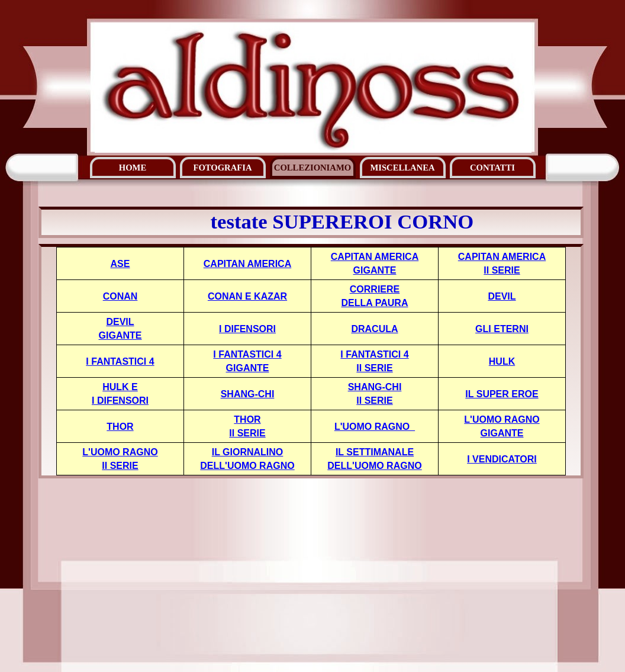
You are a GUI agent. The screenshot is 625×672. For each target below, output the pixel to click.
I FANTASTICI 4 (120, 361)
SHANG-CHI (248, 394)
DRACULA (374, 329)
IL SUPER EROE (502, 394)
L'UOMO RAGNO (375, 427)
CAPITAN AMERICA (247, 264)
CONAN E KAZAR (247, 296)
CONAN (120, 296)
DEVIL (502, 296)
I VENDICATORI (502, 459)
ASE (120, 264)
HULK (502, 361)
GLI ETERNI (502, 329)
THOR (120, 427)
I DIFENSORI (247, 329)
